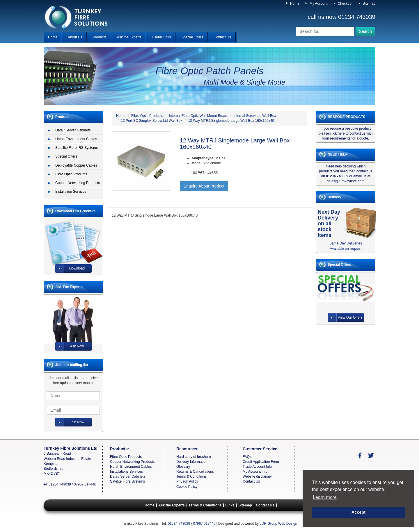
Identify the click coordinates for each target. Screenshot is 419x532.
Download (70, 268)
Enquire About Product (204, 186)
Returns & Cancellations (195, 472)
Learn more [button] (325, 497)
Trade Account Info (257, 467)
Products (99, 37)
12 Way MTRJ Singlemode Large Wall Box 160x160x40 (231, 121)
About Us (75, 37)
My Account (316, 3)
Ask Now (70, 346)
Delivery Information (192, 462)
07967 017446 (85, 484)
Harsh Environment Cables (76, 139)
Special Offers (192, 37)
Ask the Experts (129, 37)
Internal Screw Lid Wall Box (255, 116)
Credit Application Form (261, 462)
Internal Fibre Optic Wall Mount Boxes (198, 116)
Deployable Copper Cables (76, 165)
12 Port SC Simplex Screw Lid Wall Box (152, 121)
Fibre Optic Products (71, 174)
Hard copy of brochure (194, 457)
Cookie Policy (187, 487)
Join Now (70, 422)
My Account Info (255, 472)
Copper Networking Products (78, 183)
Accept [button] (358, 512)
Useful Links (161, 37)
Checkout (343, 3)
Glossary (183, 467)
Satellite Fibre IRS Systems (77, 148)
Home (293, 3)
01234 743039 (357, 17)
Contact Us (222, 37)
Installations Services (126, 472)
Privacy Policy (187, 481)
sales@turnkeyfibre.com (346, 181)
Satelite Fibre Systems (127, 481)
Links (230, 505)
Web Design (288, 524)
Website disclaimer (257, 476)
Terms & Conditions (191, 476)
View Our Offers (345, 318)
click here (337, 133)
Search (365, 31)
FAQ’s (247, 457)
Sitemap (367, 3)
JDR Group (269, 524)
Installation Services (71, 192)
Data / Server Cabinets (73, 130)
